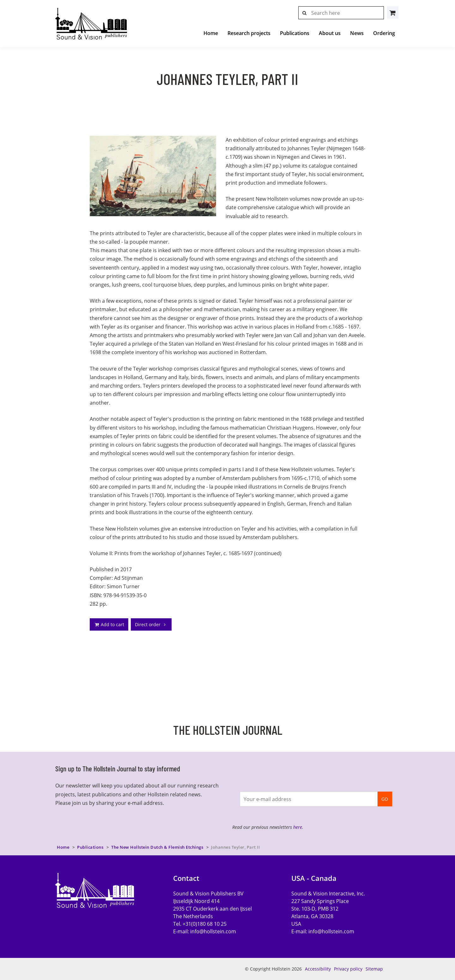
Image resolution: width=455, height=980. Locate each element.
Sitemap (374, 969)
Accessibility (318, 969)
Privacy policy (348, 969)
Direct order (151, 624)
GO (385, 799)
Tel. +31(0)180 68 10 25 (200, 924)
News (357, 33)
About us (330, 33)
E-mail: (205, 931)
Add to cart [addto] (109, 624)
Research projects (249, 33)
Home (211, 33)
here (298, 827)
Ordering (384, 33)
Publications (295, 33)
